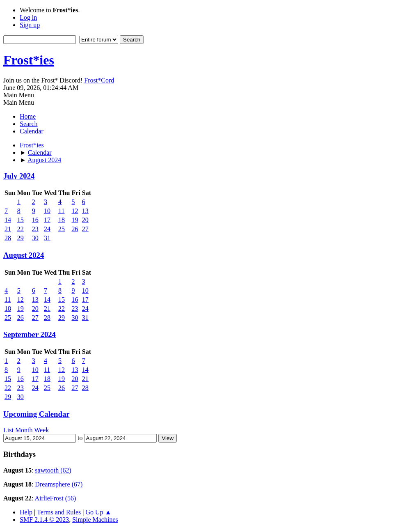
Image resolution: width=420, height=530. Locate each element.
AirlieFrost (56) (55, 498)
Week (41, 430)
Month (24, 430)
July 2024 (19, 176)
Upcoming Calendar (37, 414)
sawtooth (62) (53, 470)
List (8, 430)
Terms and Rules (59, 512)
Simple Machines (95, 520)
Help (26, 512)
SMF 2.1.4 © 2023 (44, 520)
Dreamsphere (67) (59, 484)
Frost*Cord (99, 80)
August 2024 (24, 255)
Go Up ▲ (99, 512)
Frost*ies (29, 60)
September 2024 (30, 334)
